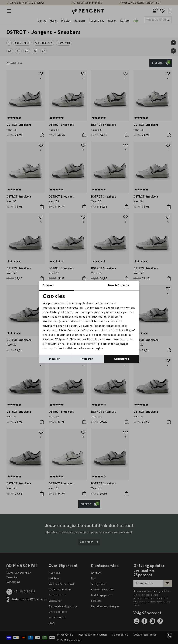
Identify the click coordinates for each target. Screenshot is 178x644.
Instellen (55, 359)
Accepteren (122, 359)
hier (96, 339)
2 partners (128, 312)
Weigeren (87, 359)
